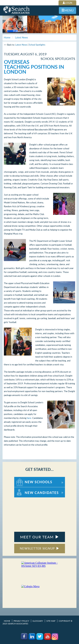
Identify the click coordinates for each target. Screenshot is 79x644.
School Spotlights (37, 45)
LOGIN (67, 3)
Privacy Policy (21, 621)
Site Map (51, 621)
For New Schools (23, 479)
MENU (67, 10)
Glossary (38, 621)
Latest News (21, 45)
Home (7, 621)
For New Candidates (25, 489)
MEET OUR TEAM (39, 537)
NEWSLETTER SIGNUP (39, 548)
